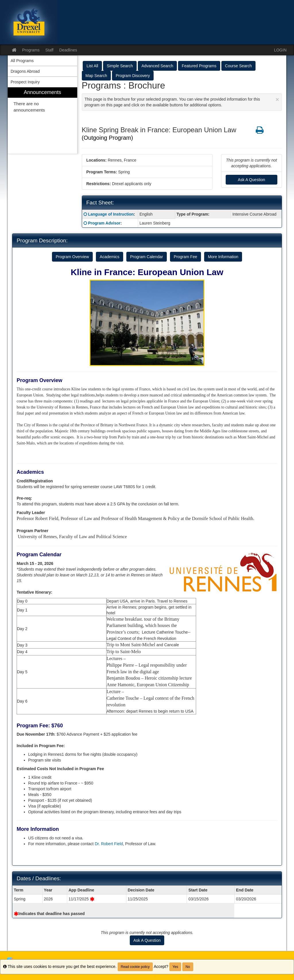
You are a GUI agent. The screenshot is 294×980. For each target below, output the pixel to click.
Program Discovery (133, 76)
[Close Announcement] (277, 99)
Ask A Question (251, 180)
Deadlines (68, 50)
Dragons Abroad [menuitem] (25, 71)
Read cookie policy (135, 967)
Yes (175, 967)
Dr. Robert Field (109, 844)
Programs (31, 50)
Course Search (238, 66)
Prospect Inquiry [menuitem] (25, 82)
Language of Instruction (111, 214)
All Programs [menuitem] (22, 61)
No (188, 967)
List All (92, 66)
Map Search (96, 76)
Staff (50, 50)
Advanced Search (157, 66)
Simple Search (120, 66)
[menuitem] (42, 121)
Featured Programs (199, 66)
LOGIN (280, 50)
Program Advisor (104, 223)
